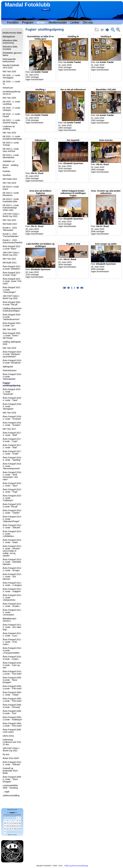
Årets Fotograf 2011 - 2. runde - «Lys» (12, 634)
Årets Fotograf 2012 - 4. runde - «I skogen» (12, 584)
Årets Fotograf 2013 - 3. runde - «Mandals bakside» (12, 562)
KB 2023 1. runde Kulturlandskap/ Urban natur (11, 208)
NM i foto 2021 (9, 259)
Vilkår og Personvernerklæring (76, 866)
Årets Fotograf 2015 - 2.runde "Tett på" (12, 505)
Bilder (41, 22)
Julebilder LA (9, 161)
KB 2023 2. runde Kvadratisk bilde (11, 200)
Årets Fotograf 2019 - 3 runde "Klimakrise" (12, 362)
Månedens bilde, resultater (10, 48)
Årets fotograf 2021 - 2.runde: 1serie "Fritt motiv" (12, 281)
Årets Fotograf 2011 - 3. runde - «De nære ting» (12, 627)
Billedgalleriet (9, 37)
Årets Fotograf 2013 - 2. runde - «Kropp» (12, 569)
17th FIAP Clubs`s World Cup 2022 (11, 215)
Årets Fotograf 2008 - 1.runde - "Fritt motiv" (12, 725)
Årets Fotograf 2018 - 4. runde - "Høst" (12, 399)
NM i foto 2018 (9, 413)
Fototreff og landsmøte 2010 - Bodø (11, 771)
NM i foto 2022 (9, 220)
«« (8, 812)
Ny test (6, 754)
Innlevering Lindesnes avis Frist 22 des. (12, 742)
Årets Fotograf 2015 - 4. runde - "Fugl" (12, 491)
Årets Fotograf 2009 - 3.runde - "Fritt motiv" (12, 687)
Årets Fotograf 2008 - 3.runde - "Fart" (12, 712)
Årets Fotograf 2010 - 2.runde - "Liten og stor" (12, 665)
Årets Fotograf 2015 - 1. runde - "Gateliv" (12, 512)
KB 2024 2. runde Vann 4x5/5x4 (11, 150)
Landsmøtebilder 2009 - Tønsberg (10, 787)
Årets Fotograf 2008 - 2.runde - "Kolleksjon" (13, 718)
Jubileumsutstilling (11, 795)
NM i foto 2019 (9, 348)
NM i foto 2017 (9, 429)
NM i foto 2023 (9, 183)
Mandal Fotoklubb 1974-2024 (11, 66)
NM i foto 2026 (9, 71)
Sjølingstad (8, 367)
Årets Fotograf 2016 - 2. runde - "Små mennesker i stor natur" (12, 476)
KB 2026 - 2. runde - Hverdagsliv (12, 77)
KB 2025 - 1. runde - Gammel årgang (12, 121)
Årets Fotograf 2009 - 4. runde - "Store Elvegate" (12, 779)
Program (28, 22)
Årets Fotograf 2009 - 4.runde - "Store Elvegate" (12, 680)
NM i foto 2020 (9, 329)
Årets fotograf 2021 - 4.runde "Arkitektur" (12, 268)
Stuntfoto (7, 175)
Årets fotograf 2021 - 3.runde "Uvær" (12, 274)
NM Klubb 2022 (10, 224)
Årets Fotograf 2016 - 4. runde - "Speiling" (12, 459)
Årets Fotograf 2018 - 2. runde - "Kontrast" (12, 418)
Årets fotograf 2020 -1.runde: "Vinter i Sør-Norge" (11, 336)
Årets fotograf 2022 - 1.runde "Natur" (12, 248)
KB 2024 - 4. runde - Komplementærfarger (12, 138)
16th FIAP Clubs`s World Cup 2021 (11, 254)
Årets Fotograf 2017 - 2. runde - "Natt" (12, 446)
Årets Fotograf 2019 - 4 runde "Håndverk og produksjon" (12, 354)
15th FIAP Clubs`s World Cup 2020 (11, 297)
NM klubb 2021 (10, 263)
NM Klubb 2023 (10, 179)
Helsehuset (8, 88)
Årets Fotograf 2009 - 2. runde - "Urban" (12, 694)
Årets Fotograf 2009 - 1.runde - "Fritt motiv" (12, 700)
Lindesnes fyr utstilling (9, 128)
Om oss (88, 22)
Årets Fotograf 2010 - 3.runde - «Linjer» (12, 658)
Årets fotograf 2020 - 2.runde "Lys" (12, 324)
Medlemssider (58, 22)
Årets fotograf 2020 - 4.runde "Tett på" (12, 303)
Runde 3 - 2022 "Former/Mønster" (11, 235)
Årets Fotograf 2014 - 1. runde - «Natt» (12, 541)
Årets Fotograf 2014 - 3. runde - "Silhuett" (12, 526)
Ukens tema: (8, 736)
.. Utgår (6, 792)
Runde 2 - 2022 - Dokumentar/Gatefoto (13, 241)
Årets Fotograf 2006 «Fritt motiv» (12, 731)
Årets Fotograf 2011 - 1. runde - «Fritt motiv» (12, 642)
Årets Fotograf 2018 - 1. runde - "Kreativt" (12, 424)
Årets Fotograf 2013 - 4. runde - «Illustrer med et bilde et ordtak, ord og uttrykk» (12, 551)
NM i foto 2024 (9, 133)
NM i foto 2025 (9, 98)
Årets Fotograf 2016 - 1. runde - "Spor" (12, 484)
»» (17, 812)
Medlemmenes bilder (12, 33)
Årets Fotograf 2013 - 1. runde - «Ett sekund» (12, 577)
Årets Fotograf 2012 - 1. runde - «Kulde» (12, 605)
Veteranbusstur (10, 370)
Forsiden (13, 22)
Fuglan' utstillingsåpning (12, 384)
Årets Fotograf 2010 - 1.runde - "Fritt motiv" (12, 673)
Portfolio (6, 171)
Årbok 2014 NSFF (11, 758)
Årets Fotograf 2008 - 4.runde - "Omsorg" (12, 706)
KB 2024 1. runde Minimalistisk (11, 156)
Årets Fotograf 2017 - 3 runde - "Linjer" (12, 440)
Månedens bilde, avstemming (10, 42)
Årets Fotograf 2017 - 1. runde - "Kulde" (12, 453)
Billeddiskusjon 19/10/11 (10, 620)
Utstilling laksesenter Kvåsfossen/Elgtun (12, 310)
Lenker (75, 22)
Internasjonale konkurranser (9, 60)
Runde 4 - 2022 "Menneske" (10, 229)
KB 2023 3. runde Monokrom (11, 194)
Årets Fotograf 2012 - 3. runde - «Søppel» (12, 590)
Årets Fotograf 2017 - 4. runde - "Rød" (12, 434)
